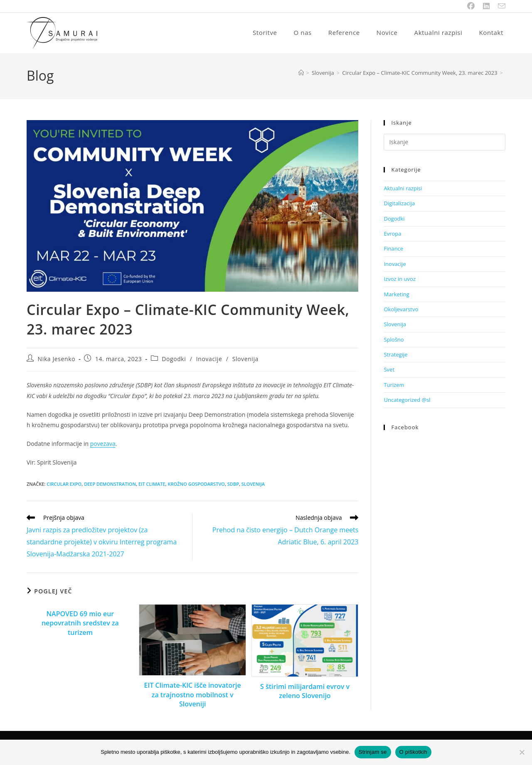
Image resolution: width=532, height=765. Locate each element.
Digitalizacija (399, 204)
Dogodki (174, 360)
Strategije (395, 355)
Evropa (392, 234)
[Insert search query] (445, 143)
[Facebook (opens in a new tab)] (471, 6)
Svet (389, 370)
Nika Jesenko (57, 360)
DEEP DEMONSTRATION (110, 485)
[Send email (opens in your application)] (500, 6)
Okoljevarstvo (401, 310)
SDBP (233, 485)
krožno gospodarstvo (196, 485)
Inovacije (209, 360)
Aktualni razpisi (403, 189)
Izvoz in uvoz (400, 280)
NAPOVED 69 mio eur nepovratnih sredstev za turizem (80, 624)
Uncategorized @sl (407, 401)
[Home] (301, 74)
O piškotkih (413, 752)
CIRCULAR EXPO (64, 485)
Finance (393, 249)
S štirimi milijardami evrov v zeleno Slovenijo (305, 692)
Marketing (396, 295)
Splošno (394, 340)
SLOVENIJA (253, 485)
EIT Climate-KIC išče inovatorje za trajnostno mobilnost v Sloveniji (193, 695)
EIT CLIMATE (152, 485)
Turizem (394, 386)
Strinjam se (373, 752)
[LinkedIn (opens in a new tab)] (486, 6)
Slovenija (245, 360)
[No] (522, 752)
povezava (103, 444)
